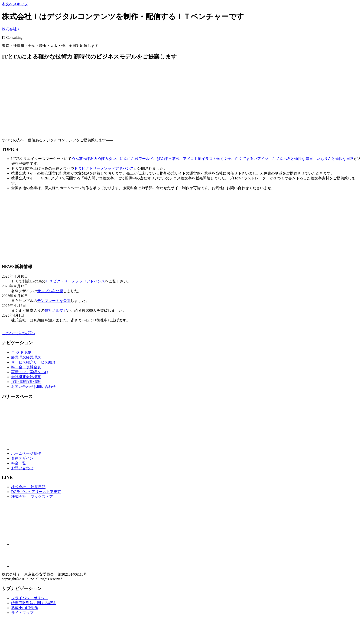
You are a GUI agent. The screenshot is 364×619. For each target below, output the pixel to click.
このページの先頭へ (19, 333)
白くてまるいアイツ (252, 159)
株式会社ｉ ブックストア (32, 497)
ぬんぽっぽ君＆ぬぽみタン (94, 159)
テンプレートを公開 (54, 301)
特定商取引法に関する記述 (33, 603)
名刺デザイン (22, 458)
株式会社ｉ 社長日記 (28, 487)
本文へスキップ (15, 4)
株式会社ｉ (11, 29)
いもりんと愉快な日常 (335, 159)
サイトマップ (22, 613)
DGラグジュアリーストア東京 (36, 492)
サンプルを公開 (50, 291)
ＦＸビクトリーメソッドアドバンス (104, 168)
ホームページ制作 (26, 453)
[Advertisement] (141, 97)
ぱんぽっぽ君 (168, 159)
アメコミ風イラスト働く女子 (207, 159)
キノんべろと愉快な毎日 (292, 159)
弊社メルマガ (56, 310)
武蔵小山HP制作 (25, 608)
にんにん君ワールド (136, 159)
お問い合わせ (22, 468)
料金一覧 (19, 463)
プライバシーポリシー (30, 598)
